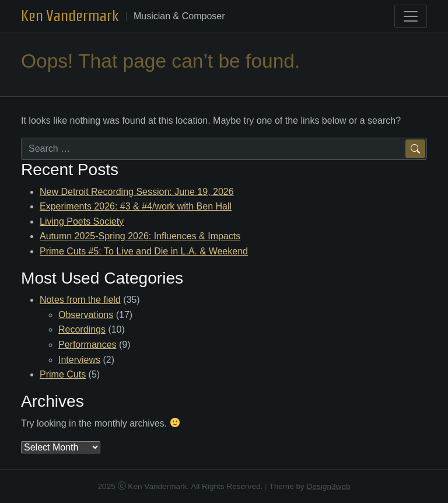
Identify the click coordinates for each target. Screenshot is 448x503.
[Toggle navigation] (411, 16)
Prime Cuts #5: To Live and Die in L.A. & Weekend (144, 251)
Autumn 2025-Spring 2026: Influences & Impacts (140, 236)
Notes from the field (80, 300)
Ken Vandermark (70, 16)
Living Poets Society (82, 221)
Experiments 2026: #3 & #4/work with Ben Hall (136, 206)
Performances (87, 345)
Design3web (329, 486)
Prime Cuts (63, 374)
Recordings (82, 329)
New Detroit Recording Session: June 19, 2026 (137, 192)
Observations (86, 315)
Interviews (79, 360)
